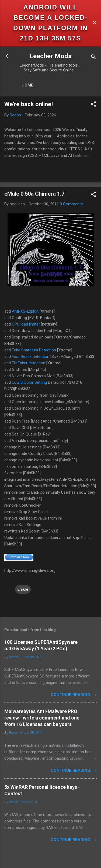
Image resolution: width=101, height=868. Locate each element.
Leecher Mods (50, 56)
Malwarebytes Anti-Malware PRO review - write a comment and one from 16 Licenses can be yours (42, 718)
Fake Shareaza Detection (34, 350)
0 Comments (71, 204)
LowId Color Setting (29, 382)
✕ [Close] (95, 23)
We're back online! (29, 104)
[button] (93, 105)
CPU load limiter (26, 324)
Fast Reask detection (31, 357)
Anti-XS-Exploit (25, 311)
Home (27, 85)
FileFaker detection (29, 363)
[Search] (93, 58)
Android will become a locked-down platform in (50, 18)
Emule (23, 589)
